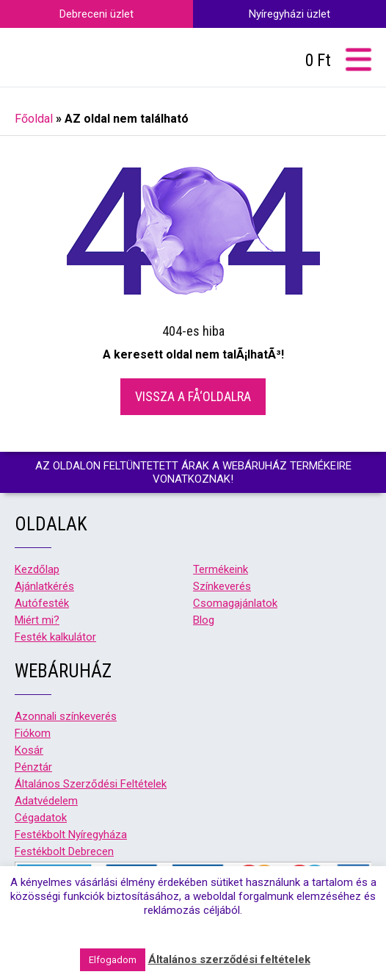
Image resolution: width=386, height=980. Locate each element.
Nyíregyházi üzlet (289, 14)
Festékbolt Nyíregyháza (71, 835)
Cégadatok (41, 818)
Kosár (29, 750)
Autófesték (42, 603)
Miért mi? (37, 620)
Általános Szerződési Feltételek (91, 784)
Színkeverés (222, 586)
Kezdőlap (37, 569)
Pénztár (33, 767)
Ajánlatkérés (44, 586)
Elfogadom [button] (113, 960)
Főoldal (34, 119)
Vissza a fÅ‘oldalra (193, 396)
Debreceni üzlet (96, 14)
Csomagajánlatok (235, 603)
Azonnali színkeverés (66, 716)
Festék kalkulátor (55, 637)
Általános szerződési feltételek (229, 959)
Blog (204, 620)
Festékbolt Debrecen (64, 851)
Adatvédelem (46, 801)
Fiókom (33, 733)
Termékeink (221, 569)
